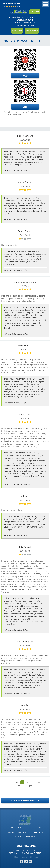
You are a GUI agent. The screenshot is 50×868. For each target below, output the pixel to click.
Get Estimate (32, 31)
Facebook (22, 862)
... (11, 782)
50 (17, 782)
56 (19, 786)
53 (33, 782)
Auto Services (24, 828)
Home (6, 41)
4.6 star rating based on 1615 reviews (26, 857)
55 (44, 782)
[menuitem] (11, 828)
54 (39, 782)
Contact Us (39, 832)
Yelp (25, 107)
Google (25, 76)
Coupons (10, 832)
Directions (30, 837)
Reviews (20, 41)
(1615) (19, 7)
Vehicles (38, 828)
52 (28, 782)
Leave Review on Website (25, 801)
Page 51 (34, 41)
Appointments (24, 832)
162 (31, 786)
